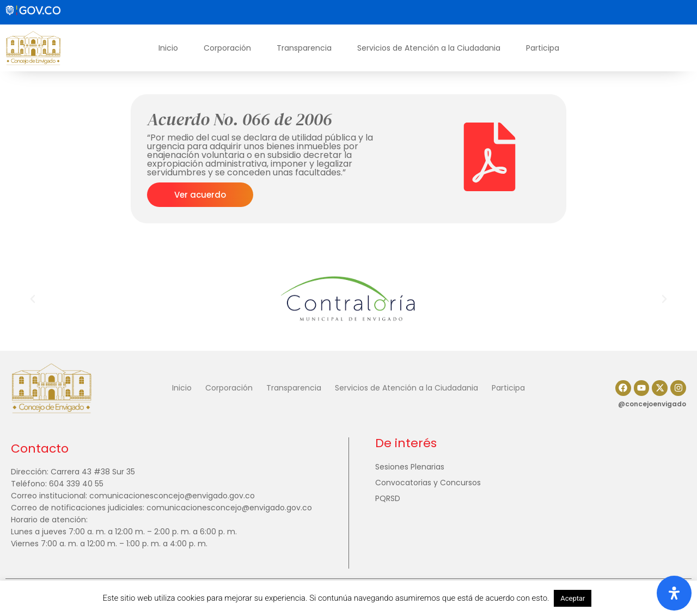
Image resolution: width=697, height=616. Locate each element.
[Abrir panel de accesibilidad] (674, 593)
